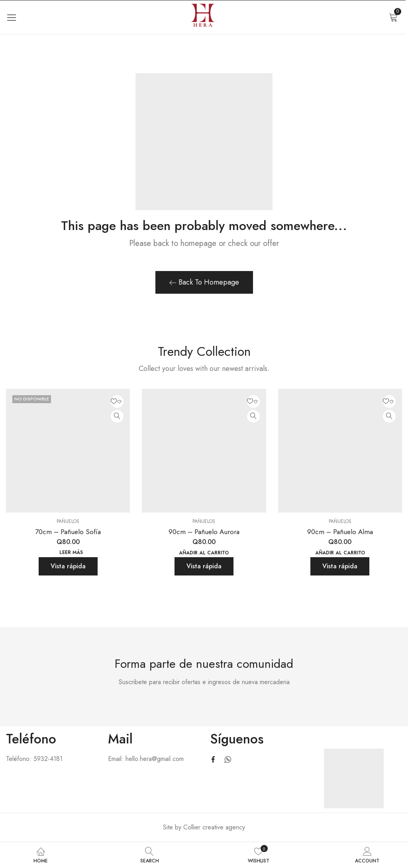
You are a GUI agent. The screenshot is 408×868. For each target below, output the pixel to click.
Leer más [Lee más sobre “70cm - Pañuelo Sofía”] (71, 553)
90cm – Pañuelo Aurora (204, 532)
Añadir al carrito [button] (204, 553)
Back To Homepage (204, 282)
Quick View (117, 416)
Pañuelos (68, 521)
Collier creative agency (214, 827)
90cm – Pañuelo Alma (340, 532)
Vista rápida (68, 566)
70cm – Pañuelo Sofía (68, 532)
